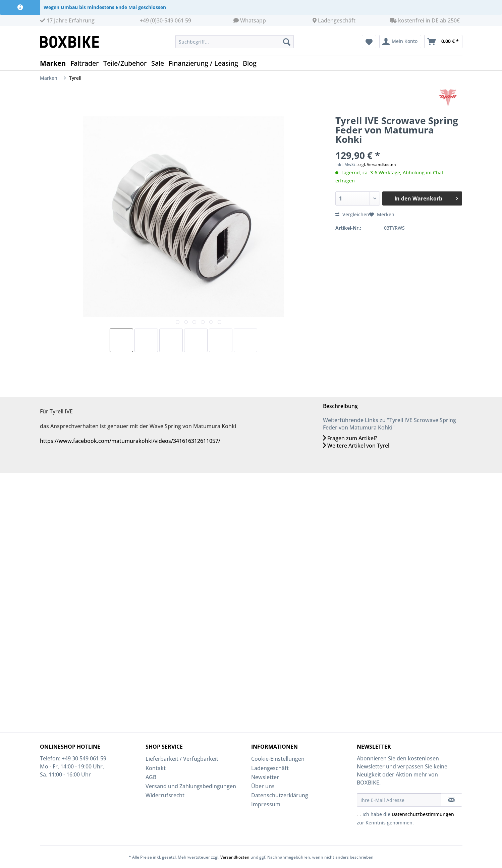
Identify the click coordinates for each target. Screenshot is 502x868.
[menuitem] (235, 45)
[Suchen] (287, 42)
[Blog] (252, 63)
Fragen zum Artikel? (350, 438)
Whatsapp (253, 20)
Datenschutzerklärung (280, 795)
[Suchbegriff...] (235, 42)
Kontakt (156, 768)
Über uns (263, 786)
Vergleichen (352, 214)
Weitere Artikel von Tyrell (357, 446)
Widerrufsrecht (165, 795)
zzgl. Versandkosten (377, 164)
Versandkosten (235, 857)
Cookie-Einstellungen (278, 759)
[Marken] (55, 63)
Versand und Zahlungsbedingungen (191, 786)
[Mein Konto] (400, 42)
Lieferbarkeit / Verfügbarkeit (182, 759)
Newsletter (265, 777)
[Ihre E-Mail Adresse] (399, 800)
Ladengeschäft (337, 20)
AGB (151, 777)
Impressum (266, 804)
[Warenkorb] (443, 42)
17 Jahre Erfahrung (67, 20)
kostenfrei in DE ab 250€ (425, 20)
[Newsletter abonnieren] (452, 800)
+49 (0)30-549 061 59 (165, 20)
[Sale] (160, 63)
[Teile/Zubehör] (127, 63)
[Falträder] (87, 63)
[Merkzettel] (369, 42)
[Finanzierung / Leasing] (206, 63)
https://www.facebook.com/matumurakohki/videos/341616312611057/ (130, 441)
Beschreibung (340, 406)
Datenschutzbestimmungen (423, 814)
